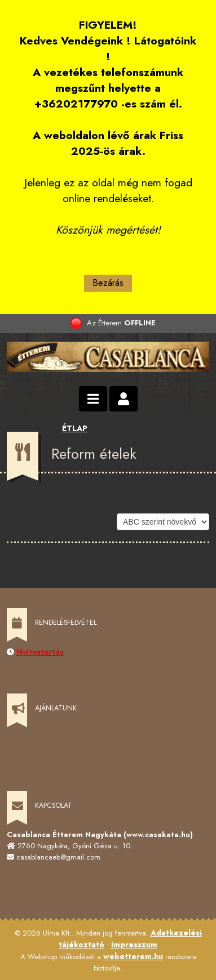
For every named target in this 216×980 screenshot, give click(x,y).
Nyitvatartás (40, 652)
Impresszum (134, 945)
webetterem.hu (133, 956)
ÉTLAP (75, 428)
